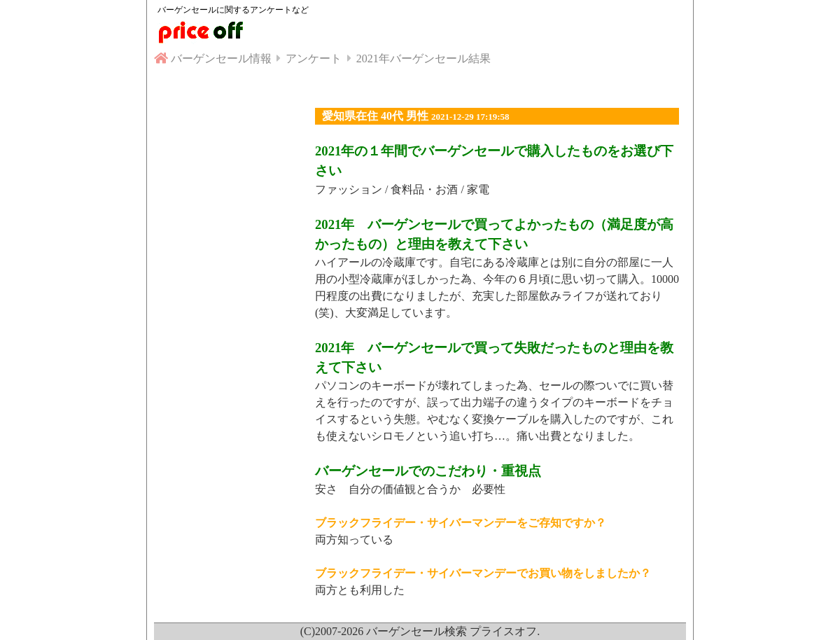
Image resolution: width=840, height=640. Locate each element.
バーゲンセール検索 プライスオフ (451, 631)
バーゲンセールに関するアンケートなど (233, 10)
